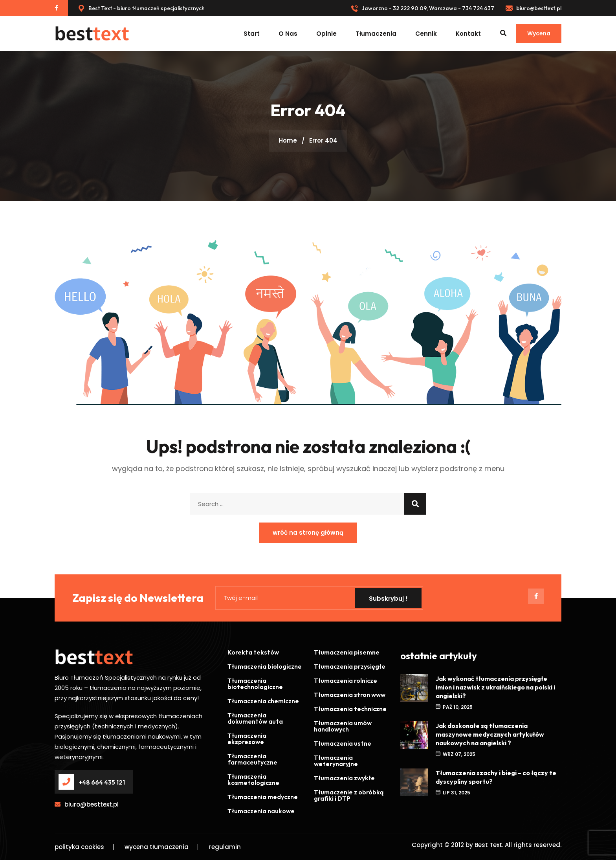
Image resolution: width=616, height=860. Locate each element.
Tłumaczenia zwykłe (344, 778)
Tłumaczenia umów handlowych (343, 726)
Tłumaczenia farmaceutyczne (252, 759)
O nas (288, 34)
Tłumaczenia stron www (350, 695)
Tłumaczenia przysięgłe (350, 666)
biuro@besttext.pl (533, 8)
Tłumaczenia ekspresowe (247, 739)
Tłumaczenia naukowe (261, 811)
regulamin (225, 847)
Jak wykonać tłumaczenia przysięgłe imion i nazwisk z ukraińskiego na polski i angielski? (495, 687)
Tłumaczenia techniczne (350, 709)
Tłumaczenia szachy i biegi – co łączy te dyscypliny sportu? (496, 777)
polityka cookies (79, 847)
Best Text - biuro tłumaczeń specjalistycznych (141, 8)
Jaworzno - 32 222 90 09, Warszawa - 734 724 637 (423, 8)
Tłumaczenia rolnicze (346, 680)
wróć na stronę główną (308, 533)
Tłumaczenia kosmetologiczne (253, 779)
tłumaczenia (376, 34)
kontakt (468, 34)
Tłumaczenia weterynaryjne (336, 761)
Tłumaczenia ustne (343, 743)
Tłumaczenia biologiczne (265, 666)
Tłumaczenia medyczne (263, 797)
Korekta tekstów (253, 652)
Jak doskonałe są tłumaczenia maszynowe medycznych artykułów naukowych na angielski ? (490, 734)
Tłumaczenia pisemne (347, 652)
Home (288, 140)
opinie (326, 34)
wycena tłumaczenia (157, 847)
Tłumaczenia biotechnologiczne (255, 684)
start (252, 34)
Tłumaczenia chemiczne (263, 701)
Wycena (539, 33)
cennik (426, 34)
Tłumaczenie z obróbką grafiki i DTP (349, 795)
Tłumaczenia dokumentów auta (255, 718)
